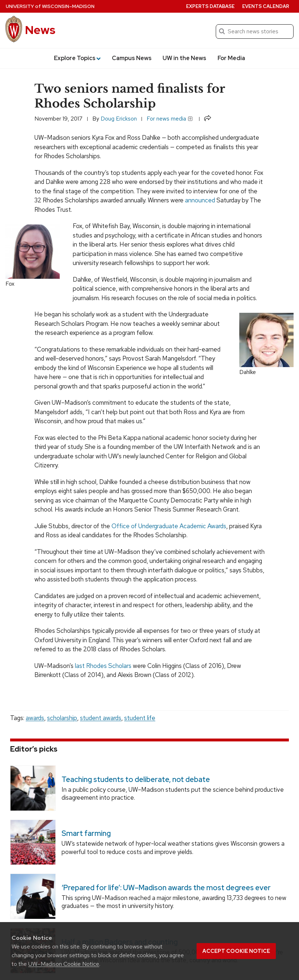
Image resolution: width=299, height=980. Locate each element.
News (40, 30)
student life (140, 718)
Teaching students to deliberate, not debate (136, 779)
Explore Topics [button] (77, 58)
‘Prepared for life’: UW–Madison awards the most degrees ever (166, 888)
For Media (231, 58)
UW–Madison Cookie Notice (64, 964)
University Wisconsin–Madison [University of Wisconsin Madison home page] (50, 6)
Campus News (132, 58)
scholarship (62, 718)
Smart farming (86, 833)
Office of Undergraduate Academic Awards (169, 526)
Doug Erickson (119, 119)
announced (200, 200)
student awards (101, 718)
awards (35, 718)
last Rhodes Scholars (103, 666)
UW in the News (184, 58)
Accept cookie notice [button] (236, 951)
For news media (170, 119)
